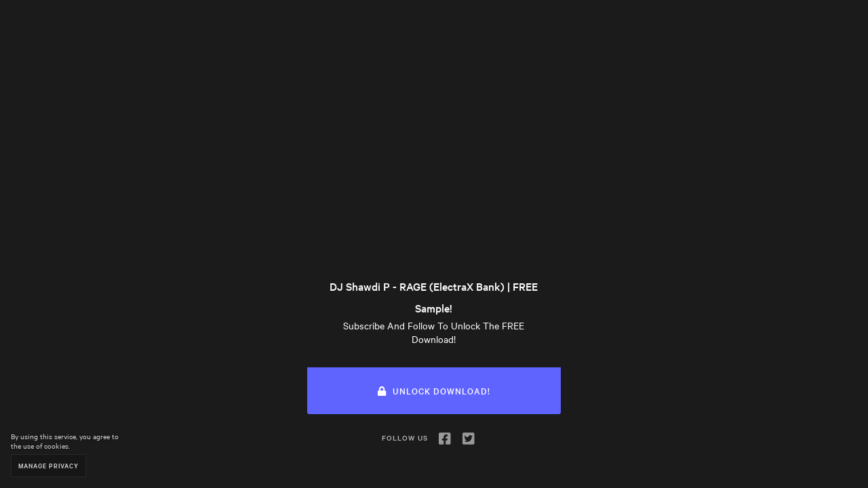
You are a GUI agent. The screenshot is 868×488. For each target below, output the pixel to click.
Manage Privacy (48, 465)
